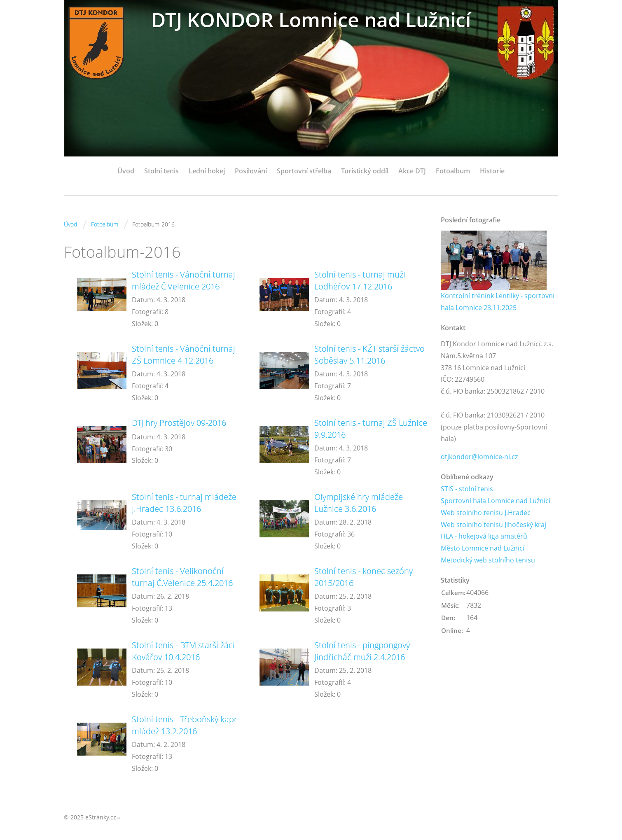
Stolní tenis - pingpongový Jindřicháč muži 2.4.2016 (362, 651)
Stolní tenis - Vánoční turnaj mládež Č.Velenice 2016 (184, 280)
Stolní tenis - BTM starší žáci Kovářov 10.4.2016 (183, 651)
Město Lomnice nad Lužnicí (483, 548)
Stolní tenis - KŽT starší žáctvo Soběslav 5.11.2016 (369, 355)
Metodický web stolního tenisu (488, 560)
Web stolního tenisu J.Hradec (486, 513)
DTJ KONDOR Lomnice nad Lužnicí (311, 20)
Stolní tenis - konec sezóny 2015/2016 (364, 577)
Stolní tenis (161, 171)
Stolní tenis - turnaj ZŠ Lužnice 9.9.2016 (371, 429)
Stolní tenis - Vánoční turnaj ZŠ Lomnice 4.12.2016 (184, 355)
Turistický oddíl (365, 171)
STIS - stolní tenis (467, 489)
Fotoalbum (453, 171)
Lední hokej (207, 171)
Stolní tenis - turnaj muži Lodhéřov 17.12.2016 (360, 280)
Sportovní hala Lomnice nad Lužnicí (496, 501)
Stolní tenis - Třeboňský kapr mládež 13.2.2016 (185, 725)
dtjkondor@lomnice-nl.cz (479, 457)
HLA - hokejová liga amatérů (484, 536)
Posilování (251, 171)
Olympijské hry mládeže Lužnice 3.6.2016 (359, 503)
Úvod (126, 171)
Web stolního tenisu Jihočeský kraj (493, 525)
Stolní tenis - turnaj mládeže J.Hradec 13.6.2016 (184, 503)
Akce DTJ (412, 171)
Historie (492, 171)
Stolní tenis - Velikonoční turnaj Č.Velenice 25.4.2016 (182, 577)
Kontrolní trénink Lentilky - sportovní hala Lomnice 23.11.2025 (498, 302)
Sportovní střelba (304, 171)
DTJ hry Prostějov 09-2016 (179, 423)
